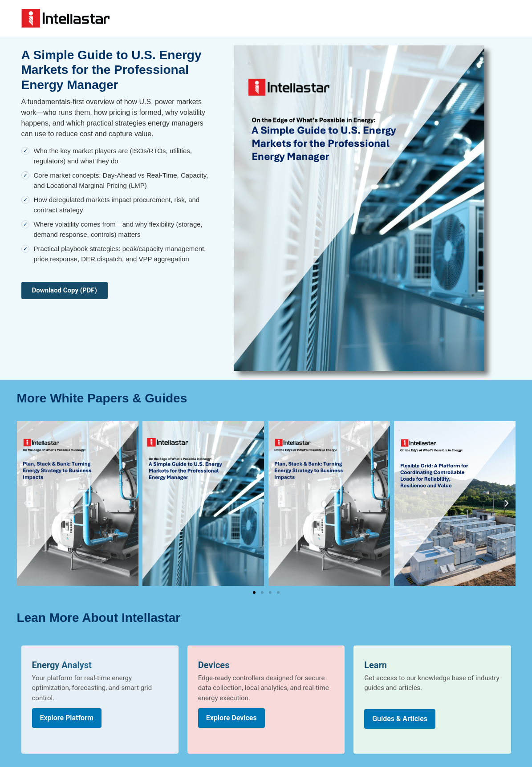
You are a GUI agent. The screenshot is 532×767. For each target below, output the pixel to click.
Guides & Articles (400, 719)
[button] (26, 503)
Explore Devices (231, 718)
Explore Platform (67, 718)
